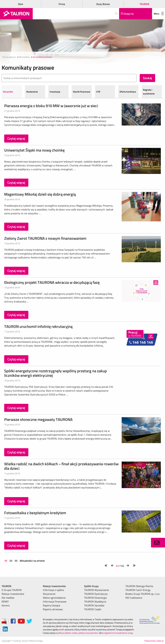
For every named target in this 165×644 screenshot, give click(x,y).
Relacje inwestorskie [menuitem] (13, 594)
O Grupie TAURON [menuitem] (12, 590)
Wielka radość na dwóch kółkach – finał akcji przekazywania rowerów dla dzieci (61, 466)
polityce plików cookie (67, 633)
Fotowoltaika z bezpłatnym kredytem (35, 513)
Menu (159, 14)
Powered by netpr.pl (154, 641)
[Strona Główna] (16, 14)
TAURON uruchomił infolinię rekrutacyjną (38, 326)
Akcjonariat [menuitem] (49, 594)
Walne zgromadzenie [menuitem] (54, 598)
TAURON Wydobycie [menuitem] (95, 602)
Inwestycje (55, 92)
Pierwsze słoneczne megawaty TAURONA (38, 419)
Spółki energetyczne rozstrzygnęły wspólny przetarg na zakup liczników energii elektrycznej (56, 373)
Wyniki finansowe (82, 92)
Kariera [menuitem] (6, 605)
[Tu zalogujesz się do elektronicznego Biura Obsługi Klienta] (136, 14)
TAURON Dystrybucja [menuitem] (96, 594)
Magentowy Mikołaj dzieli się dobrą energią (40, 194)
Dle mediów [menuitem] (8, 598)
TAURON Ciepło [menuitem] (93, 609)
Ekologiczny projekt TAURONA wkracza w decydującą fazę (52, 282)
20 (11, 561)
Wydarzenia (32, 92)
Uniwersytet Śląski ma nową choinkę (34, 150)
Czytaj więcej (16, 138)
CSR (98, 92)
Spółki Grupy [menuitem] (91, 586)
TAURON (144, 4)
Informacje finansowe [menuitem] (55, 602)
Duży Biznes (103, 4)
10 (6, 561)
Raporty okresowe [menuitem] (53, 609)
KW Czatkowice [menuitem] (134, 598)
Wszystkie (8, 92)
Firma (62, 4)
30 (16, 561)
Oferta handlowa (128, 92)
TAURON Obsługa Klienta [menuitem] (139, 586)
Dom (21, 4)
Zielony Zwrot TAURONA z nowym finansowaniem (45, 238)
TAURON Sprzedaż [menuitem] (94, 605)
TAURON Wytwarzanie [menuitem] (97, 590)
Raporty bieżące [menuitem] (52, 605)
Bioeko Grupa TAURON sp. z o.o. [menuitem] (143, 594)
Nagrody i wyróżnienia (149, 92)
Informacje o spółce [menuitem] (53, 590)
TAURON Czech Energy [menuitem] (138, 590)
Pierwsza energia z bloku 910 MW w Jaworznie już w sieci (51, 106)
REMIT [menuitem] (5, 602)
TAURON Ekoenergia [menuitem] (95, 598)
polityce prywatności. (88, 633)
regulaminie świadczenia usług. (118, 633)
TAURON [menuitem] (6, 586)
